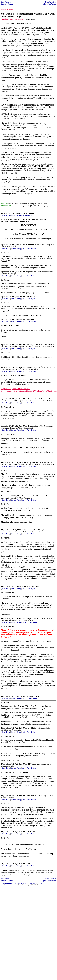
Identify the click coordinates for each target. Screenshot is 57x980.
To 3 (24, 732)
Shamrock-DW (34, 696)
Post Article (52, 4)
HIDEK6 (31, 297)
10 (2, 462)
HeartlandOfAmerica (37, 496)
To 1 (24, 249)
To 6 (24, 430)
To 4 (24, 589)
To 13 (24, 698)
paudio (31, 272)
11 (2, 496)
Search (10, 4)
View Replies (27, 215)
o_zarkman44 (34, 587)
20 (2, 864)
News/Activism (51, 2)
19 (2, 832)
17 (2, 764)
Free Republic (6, 2)
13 (2, 587)
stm (30, 367)
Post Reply (6, 215)
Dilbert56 (32, 832)
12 (2, 530)
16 (2, 728)
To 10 (24, 622)
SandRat (31, 213)
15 (2, 696)
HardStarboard (34, 426)
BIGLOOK (32, 796)
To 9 (24, 466)
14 (2, 618)
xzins (31, 530)
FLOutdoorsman (34, 764)
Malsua (31, 864)
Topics (44, 4)
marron (31, 319)
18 (2, 796)
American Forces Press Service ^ (13, 19)
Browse (4, 4)
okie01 (31, 728)
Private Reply (16, 215)
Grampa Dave (33, 345)
